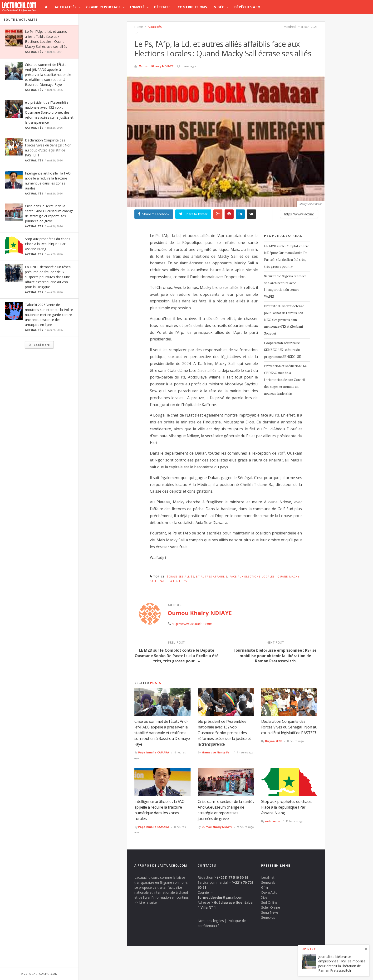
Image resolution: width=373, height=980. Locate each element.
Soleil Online (271, 907)
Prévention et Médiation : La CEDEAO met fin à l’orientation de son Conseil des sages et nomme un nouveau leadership (285, 380)
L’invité (137, 7)
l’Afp (163, 581)
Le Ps (183, 581)
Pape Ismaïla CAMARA (154, 752)
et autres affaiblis (212, 576)
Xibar (265, 897)
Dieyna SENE (274, 741)
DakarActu (269, 892)
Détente (162, 7)
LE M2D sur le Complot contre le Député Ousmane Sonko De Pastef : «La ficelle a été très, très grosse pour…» (287, 256)
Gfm (265, 887)
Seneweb (268, 882)
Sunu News (270, 912)
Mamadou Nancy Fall (216, 752)
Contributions (192, 7)
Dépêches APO (247, 7)
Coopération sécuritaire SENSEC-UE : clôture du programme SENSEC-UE (283, 350)
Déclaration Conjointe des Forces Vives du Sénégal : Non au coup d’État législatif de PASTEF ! (289, 727)
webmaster (273, 821)
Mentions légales (211, 921)
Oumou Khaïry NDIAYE (156, 66)
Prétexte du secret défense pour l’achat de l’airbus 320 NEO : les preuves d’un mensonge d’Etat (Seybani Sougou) (284, 320)
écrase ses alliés (181, 576)
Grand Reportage (103, 7)
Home (139, 27)
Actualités (66, 7)
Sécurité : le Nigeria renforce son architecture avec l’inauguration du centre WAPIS (285, 286)
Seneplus (268, 917)
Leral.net (268, 877)
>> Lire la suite (146, 902)
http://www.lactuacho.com (192, 624)
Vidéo (219, 7)
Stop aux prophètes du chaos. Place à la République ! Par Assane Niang (48, 244)
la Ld (173, 581)
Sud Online (269, 902)
